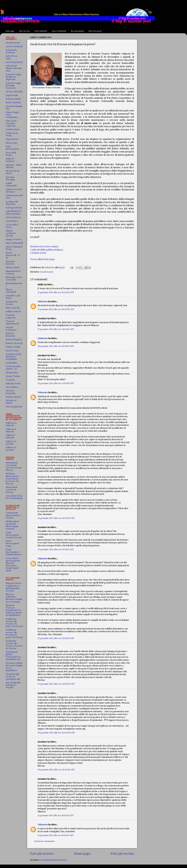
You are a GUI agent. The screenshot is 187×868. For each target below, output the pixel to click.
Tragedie (10, 380)
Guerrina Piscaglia (10, 178)
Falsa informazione (12, 148)
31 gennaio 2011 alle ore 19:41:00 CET (56, 815)
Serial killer (11, 363)
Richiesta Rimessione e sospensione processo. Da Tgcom (12, 479)
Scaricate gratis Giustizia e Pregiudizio (14, 357)
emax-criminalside (59, 31)
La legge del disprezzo (12, 203)
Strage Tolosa (13, 376)
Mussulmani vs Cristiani (13, 272)
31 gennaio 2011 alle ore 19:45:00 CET (56, 835)
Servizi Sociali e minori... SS (13, 368)
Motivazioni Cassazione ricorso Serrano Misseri (14, 466)
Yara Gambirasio (14, 407)
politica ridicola (13, 311)
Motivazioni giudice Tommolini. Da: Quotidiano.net (13, 656)
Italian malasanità (11, 184)
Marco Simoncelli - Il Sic (13, 255)
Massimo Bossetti (10, 263)
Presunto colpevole (11, 316)
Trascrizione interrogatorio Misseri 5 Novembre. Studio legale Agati (13, 564)
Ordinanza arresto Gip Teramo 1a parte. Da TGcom (14, 645)
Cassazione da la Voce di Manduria (14, 497)
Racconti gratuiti (77, 31)
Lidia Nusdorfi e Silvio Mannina (14, 212)
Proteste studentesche (12, 322)
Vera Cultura (12, 387)
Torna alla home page (43, 259)
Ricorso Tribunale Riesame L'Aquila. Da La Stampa (14, 598)
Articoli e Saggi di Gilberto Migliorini (13, 77)
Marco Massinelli (14, 243)
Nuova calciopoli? (11, 291)
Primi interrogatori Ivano (12, 543)
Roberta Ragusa (14, 339)
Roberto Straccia (14, 343)
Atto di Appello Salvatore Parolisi (13, 685)
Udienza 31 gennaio (11, 443)
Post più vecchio (122, 854)
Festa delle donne (11, 154)
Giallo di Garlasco (10, 160)
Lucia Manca (12, 221)
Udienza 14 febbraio (11, 430)
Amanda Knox (13, 43)
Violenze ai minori (11, 402)
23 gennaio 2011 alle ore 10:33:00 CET (56, 549)
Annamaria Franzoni (11, 51)
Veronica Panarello (11, 392)
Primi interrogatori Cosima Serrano (14, 535)
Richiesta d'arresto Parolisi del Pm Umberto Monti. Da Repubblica (14, 610)
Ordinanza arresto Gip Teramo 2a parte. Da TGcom (14, 633)
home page (10, 31)
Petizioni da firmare (11, 303)
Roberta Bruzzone (10, 335)
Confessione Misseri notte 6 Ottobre (13, 515)
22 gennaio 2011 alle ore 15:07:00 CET (56, 383)
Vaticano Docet (13, 383)
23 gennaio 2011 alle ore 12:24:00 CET (56, 638)
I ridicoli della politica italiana (47, 250)
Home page (82, 854)
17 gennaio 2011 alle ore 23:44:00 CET (56, 329)
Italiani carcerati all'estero (14, 191)
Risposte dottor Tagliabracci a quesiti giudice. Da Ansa (14, 587)
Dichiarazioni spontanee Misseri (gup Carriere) (12, 525)
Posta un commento (45, 841)
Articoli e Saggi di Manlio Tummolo (13, 85)
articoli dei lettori (14, 62)
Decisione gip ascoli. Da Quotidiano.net (13, 676)
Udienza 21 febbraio (11, 424)
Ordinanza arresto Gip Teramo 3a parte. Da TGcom (14, 623)
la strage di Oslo (14, 208)
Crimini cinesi (38, 253)
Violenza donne (13, 397)
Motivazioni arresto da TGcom (11, 490)
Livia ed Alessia (13, 217)
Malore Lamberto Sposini (11, 233)
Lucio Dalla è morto (12, 226)
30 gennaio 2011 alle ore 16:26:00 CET (56, 770)
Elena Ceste (11, 143)
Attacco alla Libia (14, 92)
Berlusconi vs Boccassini (44, 246)
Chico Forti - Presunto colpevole (12, 123)
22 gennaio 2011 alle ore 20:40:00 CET (56, 518)
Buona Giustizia (13, 102)
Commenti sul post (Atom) (53, 860)
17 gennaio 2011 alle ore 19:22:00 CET (56, 292)
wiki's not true (24, 31)
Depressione (12, 139)
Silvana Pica (12, 373)
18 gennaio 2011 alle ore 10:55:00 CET (56, 346)
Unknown (43, 301)
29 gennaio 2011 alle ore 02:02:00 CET (56, 733)
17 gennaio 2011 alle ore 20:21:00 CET (56, 309)
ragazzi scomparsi (11, 328)
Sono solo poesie (95, 31)
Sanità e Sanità (13, 347)
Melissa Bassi (12, 267)
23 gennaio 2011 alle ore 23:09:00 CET (56, 684)
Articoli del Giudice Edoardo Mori (14, 68)
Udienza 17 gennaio (11, 449)
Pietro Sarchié (13, 308)
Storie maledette (41, 31)
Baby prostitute (13, 99)
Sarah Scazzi (47, 272)
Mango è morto (14, 239)
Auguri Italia (12, 95)
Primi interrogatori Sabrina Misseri (13, 552)
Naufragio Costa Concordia (14, 278)
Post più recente (42, 854)
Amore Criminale (14, 46)
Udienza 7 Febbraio (11, 436)
